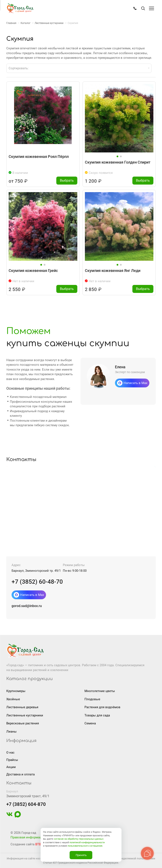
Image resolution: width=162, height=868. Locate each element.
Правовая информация (28, 837)
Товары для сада (97, 715)
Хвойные (13, 699)
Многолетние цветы (100, 691)
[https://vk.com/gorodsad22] (9, 816)
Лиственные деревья (22, 707)
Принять (81, 855)
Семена (90, 723)
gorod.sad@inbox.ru (27, 606)
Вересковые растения (23, 723)
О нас (10, 753)
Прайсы (12, 760)
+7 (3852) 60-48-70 (37, 582)
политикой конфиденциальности (87, 842)
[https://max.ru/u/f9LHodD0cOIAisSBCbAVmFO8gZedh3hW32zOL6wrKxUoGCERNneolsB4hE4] (18, 816)
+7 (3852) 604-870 (26, 804)
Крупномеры (16, 691)
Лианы (11, 732)
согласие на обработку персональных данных (79, 839)
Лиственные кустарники (25, 715)
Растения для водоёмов (102, 707)
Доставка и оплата (20, 774)
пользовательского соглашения (85, 846)
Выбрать (67, 180)
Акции (11, 767)
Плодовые (92, 699)
